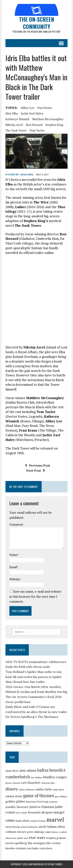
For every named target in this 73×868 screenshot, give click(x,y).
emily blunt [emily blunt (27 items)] (58, 790)
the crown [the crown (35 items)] (54, 843)
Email (13, 567)
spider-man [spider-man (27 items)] (22, 838)
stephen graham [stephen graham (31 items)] (56, 838)
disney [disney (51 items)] (12, 789)
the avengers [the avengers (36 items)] (37, 843)
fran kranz (45, 108)
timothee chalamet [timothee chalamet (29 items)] (16, 848)
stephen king (54, 125)
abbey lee (28, 108)
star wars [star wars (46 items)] (37, 837)
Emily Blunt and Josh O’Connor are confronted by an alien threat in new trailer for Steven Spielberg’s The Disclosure (36, 712)
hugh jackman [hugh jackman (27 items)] (50, 802)
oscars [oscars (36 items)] (22, 832)
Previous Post (37, 465)
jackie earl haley (32, 113)
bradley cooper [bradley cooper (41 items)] (55, 777)
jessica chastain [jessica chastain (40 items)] (42, 807)
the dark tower (16, 130)
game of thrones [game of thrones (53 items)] (39, 796)
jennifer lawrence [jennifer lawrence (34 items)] (17, 807)
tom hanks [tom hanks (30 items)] (33, 848)
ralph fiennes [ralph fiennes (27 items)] (52, 832)
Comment (16, 524)
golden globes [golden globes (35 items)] (15, 801)
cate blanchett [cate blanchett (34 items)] (31, 783)
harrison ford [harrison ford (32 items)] (34, 801)
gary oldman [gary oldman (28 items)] (61, 796)
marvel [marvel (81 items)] (55, 820)
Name (13, 555)
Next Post (36, 470)
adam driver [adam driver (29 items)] (12, 771)
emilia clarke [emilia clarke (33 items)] (44, 789)
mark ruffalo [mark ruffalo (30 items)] (23, 821)
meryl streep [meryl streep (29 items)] (12, 827)
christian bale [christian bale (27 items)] (48, 783)
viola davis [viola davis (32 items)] (46, 848)
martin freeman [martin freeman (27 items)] (38, 821)
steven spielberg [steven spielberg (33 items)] (16, 843)
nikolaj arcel (14, 125)
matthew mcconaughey (48, 119)
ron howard (34, 125)
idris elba (12, 113)
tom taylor (37, 130)
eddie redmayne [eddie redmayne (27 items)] (27, 790)
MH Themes (57, 864)
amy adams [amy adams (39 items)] (28, 770)
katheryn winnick (17, 119)
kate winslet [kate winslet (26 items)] (22, 813)
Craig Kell (27, 174)
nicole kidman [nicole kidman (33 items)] (48, 827)
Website (15, 579)
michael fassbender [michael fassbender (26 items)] (29, 827)
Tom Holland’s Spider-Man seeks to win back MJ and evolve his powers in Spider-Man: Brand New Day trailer (34, 677)
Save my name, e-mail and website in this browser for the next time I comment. (35, 596)
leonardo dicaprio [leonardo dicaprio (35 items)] (40, 812)
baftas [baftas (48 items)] (43, 770)
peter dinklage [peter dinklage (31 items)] (36, 832)
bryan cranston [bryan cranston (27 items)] (13, 783)
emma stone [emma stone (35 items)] (14, 796)
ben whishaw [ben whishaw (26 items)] (37, 778)
